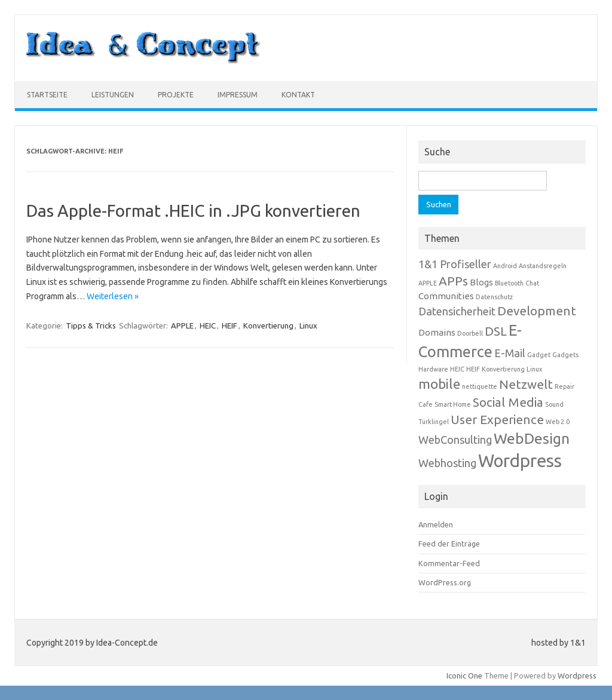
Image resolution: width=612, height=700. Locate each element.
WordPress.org (445, 582)
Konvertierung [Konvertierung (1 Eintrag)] (503, 369)
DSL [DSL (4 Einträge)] (496, 331)
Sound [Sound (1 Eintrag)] (554, 404)
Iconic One (464, 676)
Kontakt (298, 95)
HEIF (229, 326)
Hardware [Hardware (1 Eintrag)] (433, 369)
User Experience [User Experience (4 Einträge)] (497, 420)
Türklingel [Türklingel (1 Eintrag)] (434, 422)
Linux (308, 326)
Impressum (238, 95)
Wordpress (577, 676)
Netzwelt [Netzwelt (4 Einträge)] (526, 384)
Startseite (47, 95)
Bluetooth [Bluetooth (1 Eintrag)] (509, 283)
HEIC (208, 326)
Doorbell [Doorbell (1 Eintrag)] (470, 333)
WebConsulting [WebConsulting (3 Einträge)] (455, 440)
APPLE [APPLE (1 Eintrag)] (428, 283)
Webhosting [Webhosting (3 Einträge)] (447, 463)
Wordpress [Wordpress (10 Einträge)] (520, 461)
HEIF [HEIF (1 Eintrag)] (473, 369)
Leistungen (113, 95)
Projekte (176, 95)
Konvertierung (268, 326)
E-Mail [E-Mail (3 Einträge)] (510, 353)
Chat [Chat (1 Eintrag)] (532, 283)
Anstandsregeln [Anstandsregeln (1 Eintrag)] (543, 266)
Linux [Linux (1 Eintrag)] (534, 369)
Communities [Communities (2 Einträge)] (446, 296)
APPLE (182, 326)
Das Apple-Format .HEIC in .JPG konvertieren (193, 211)
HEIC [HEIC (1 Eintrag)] (457, 369)
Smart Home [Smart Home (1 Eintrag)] (453, 404)
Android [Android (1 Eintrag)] (505, 266)
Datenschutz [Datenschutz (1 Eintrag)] (494, 297)
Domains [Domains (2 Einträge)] (437, 332)
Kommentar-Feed (449, 563)
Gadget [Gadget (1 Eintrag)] (539, 355)
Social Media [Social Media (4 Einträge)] (508, 402)
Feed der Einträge (449, 544)
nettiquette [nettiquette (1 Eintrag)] (480, 386)
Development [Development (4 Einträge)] (537, 311)
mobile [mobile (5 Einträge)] (439, 384)
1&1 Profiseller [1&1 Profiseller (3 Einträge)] (455, 264)
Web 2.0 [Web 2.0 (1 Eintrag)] (558, 422)
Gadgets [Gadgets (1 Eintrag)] (565, 355)
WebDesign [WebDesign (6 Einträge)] (532, 438)
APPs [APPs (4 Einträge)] (453, 281)
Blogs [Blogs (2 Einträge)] (481, 282)
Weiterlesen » (113, 296)
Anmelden (436, 524)
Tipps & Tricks (91, 326)
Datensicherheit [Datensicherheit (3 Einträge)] (457, 311)
